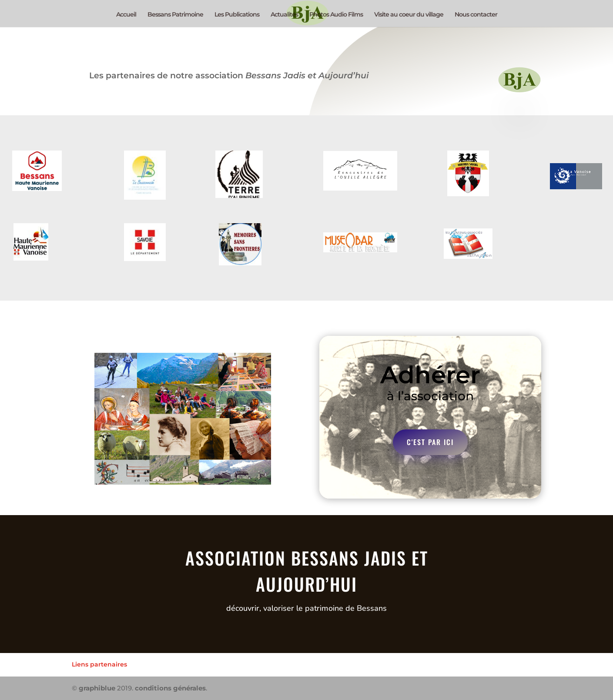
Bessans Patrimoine (175, 15)
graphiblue (97, 688)
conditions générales (170, 688)
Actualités (284, 15)
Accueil (126, 15)
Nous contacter (476, 15)
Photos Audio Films (336, 15)
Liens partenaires (99, 664)
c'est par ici (430, 442)
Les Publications (237, 15)
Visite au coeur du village (409, 15)
